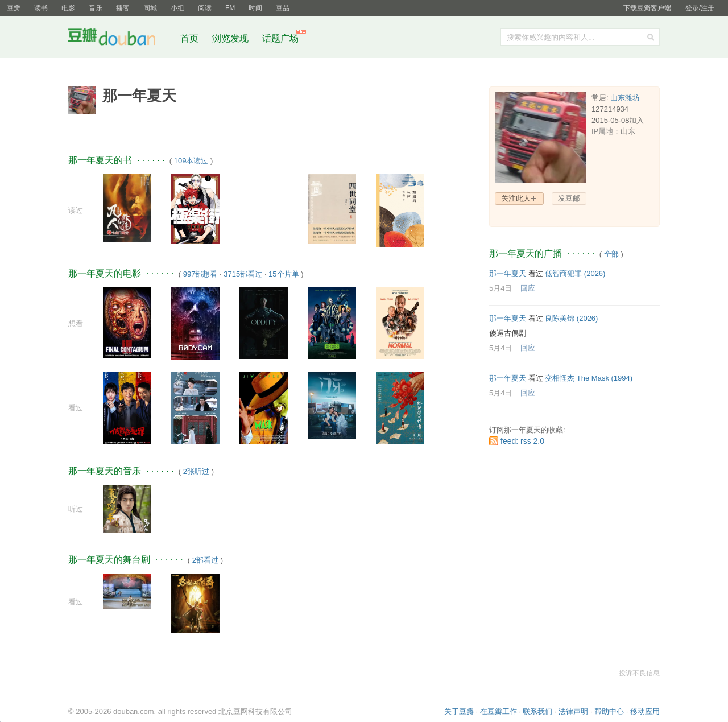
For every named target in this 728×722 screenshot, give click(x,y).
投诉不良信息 (639, 673)
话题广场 (280, 38)
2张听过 (196, 471)
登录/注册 (700, 8)
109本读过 (191, 161)
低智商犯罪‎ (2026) (575, 273)
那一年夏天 (508, 273)
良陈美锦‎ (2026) (571, 318)
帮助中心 (609, 711)
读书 (41, 8)
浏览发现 (231, 38)
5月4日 (500, 288)
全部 (611, 254)
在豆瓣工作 (499, 711)
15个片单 (284, 274)
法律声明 (573, 711)
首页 (189, 38)
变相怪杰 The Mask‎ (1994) (589, 378)
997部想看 (200, 274)
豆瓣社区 (121, 39)
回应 (528, 288)
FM (230, 8)
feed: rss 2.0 (522, 441)
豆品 (283, 8)
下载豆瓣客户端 (647, 8)
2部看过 (205, 560)
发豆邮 (569, 198)
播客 (123, 8)
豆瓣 (14, 8)
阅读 (205, 8)
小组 (177, 8)
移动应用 (645, 711)
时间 (255, 8)
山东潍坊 (625, 98)
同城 (150, 8)
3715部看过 (243, 274)
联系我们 (537, 711)
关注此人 (516, 198)
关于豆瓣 (459, 711)
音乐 (96, 8)
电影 (68, 8)
